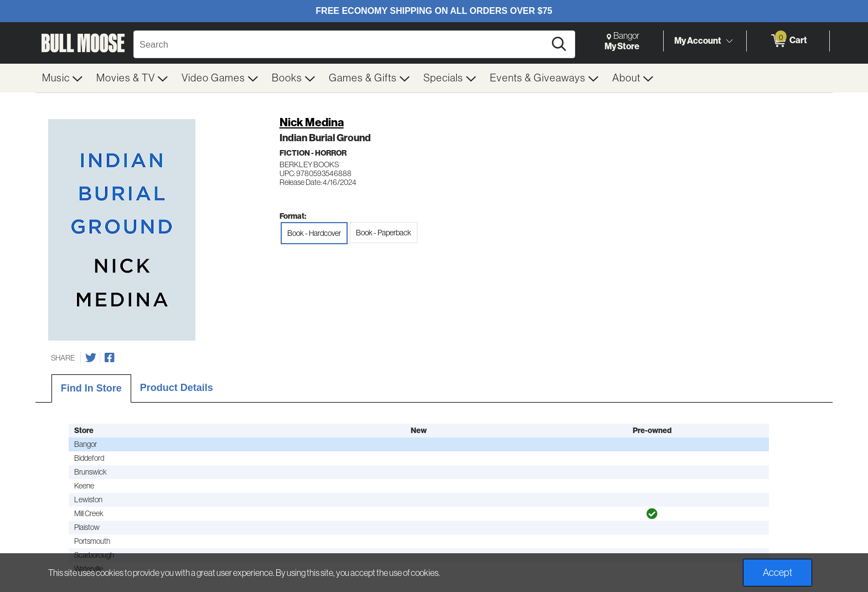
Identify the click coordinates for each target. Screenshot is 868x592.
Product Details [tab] (177, 388)
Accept (777, 573)
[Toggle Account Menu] (729, 42)
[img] (652, 514)
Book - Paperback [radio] (384, 233)
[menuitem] (63, 78)
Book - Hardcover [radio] (314, 233)
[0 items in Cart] (788, 41)
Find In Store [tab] (91, 388)
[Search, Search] (341, 44)
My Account (698, 40)
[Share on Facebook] (110, 358)
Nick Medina (312, 122)
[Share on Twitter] (91, 358)
